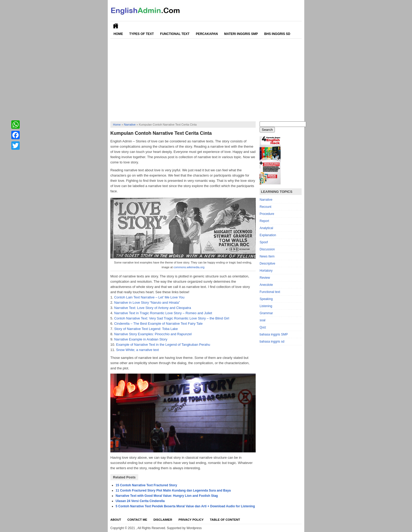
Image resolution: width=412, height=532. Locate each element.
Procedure (267, 214)
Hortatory (266, 271)
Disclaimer (163, 520)
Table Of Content (225, 520)
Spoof (264, 242)
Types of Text (141, 34)
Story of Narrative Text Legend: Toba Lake (146, 329)
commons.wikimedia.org (189, 267)
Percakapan (207, 34)
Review (265, 278)
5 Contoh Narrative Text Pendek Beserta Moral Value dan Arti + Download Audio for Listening (185, 506)
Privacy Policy (191, 520)
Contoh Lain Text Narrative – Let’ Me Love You (149, 297)
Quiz (263, 327)
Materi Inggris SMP (241, 34)
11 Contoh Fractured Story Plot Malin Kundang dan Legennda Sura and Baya (173, 490)
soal (262, 320)
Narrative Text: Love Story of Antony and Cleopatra (152, 308)
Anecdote (266, 285)
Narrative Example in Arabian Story (141, 339)
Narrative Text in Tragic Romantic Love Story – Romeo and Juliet (163, 313)
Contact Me (137, 520)
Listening (266, 306)
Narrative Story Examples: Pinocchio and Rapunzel (153, 334)
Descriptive (267, 264)
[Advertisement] (206, 78)
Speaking (266, 299)
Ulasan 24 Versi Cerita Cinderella (140, 501)
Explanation (268, 235)
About (116, 520)
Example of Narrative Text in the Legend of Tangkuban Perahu (163, 345)
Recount (266, 207)
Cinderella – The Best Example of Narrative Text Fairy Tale (158, 324)
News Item (267, 256)
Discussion (267, 249)
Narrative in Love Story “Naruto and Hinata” (147, 303)
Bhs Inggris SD (277, 34)
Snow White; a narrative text (138, 350)
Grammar (266, 313)
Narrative (130, 125)
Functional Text (175, 34)
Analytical (266, 228)
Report (264, 221)
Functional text (270, 292)
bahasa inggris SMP (274, 334)
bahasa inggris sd (272, 342)
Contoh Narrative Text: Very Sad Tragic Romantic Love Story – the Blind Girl (172, 318)
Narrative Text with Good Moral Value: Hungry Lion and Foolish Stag (167, 496)
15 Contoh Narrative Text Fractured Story (146, 485)
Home (118, 34)
